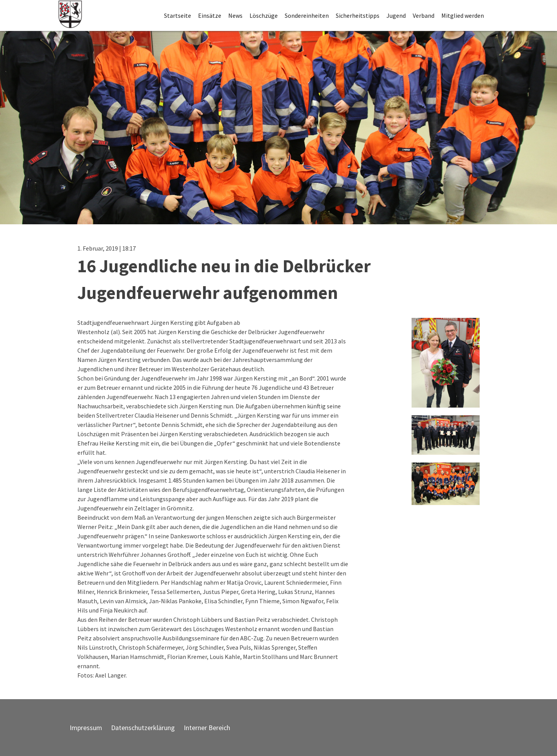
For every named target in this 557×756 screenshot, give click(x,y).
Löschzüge (264, 15)
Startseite (178, 15)
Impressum (86, 728)
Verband (424, 15)
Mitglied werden (463, 15)
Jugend (396, 15)
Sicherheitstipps (358, 15)
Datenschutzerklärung (143, 728)
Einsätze (210, 15)
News (235, 15)
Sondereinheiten (307, 15)
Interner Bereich (207, 728)
